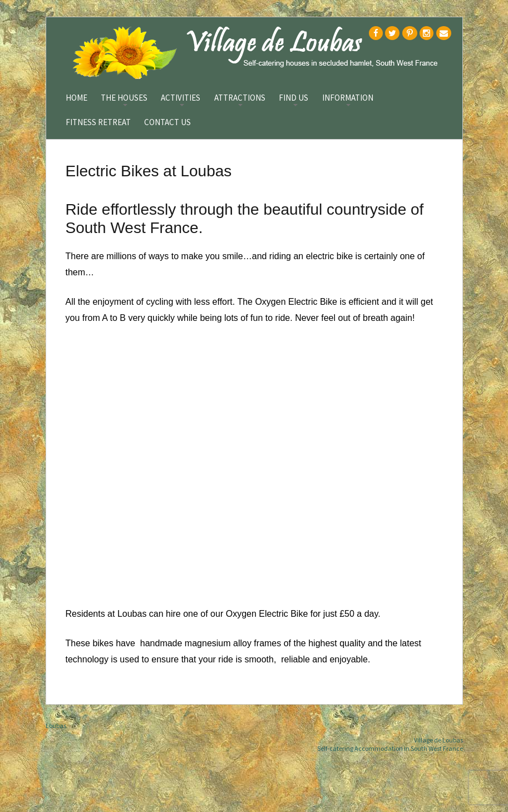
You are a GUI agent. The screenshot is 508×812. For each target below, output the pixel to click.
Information (348, 98)
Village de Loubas (438, 740)
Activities (181, 98)
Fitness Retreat (98, 123)
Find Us (294, 98)
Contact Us (167, 123)
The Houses (124, 98)
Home (77, 98)
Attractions (240, 98)
